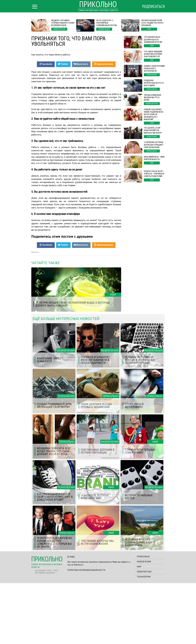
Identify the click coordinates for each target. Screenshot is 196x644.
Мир (139, 627)
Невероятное (144, 632)
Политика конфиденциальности (86, 631)
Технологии (144, 637)
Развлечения (144, 622)
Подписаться (153, 6)
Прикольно (143, 617)
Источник (35, 313)
